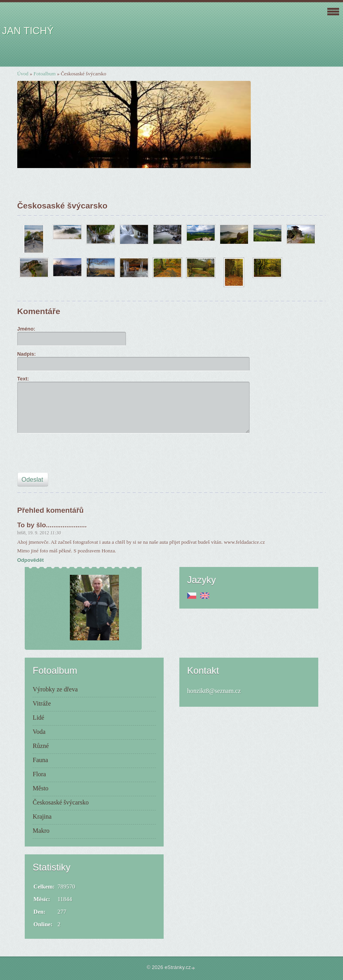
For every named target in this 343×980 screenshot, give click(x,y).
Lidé (38, 718)
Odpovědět (31, 560)
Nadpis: (27, 354)
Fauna (40, 760)
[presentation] (77, 455)
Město (40, 788)
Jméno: (26, 329)
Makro (41, 831)
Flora (39, 774)
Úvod (23, 74)
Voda (39, 732)
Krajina (42, 816)
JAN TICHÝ (28, 31)
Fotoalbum (45, 74)
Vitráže (42, 703)
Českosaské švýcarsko (61, 802)
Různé (41, 746)
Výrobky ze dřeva (55, 689)
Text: (23, 379)
